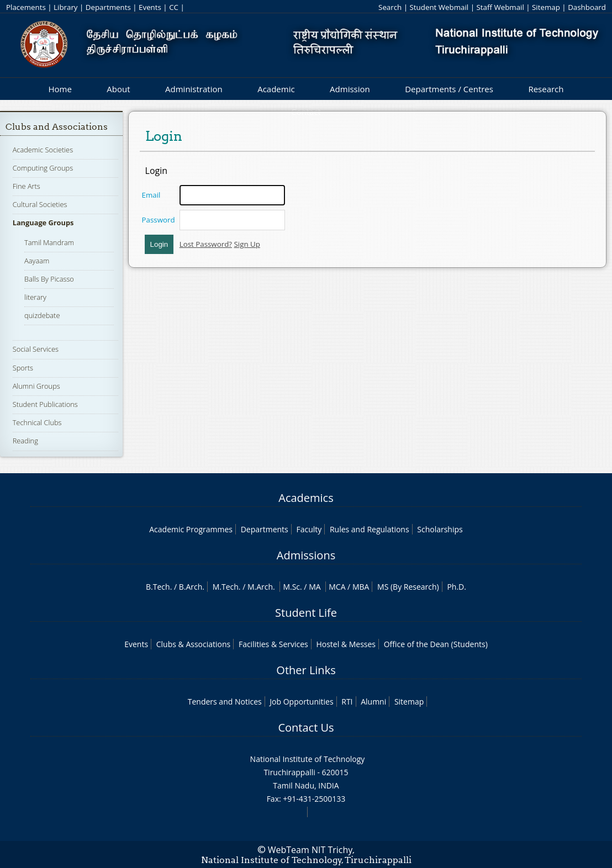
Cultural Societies (40, 204)
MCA (337, 587)
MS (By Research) (408, 587)
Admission (350, 89)
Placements (26, 7)
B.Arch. (192, 587)
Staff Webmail (500, 7)
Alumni (373, 702)
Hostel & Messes (346, 644)
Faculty (309, 529)
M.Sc (291, 587)
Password (159, 220)
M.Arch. (261, 587)
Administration (194, 89)
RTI (347, 702)
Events (150, 7)
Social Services (36, 349)
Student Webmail (439, 7)
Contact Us (306, 727)
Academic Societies (43, 150)
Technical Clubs (37, 422)
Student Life (306, 613)
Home (60, 89)
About (118, 89)
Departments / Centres (449, 89)
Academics (306, 498)
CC (174, 7)
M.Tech (226, 587)
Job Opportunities (301, 702)
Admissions (306, 555)
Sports (23, 368)
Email (151, 195)
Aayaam (37, 261)
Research (546, 89)
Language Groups (43, 223)
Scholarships (440, 529)
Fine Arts (27, 186)
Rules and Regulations (370, 529)
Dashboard (587, 7)
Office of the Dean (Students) (436, 644)
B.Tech (158, 587)
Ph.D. (457, 587)
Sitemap (546, 7)
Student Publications (45, 404)
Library (65, 7)
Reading (25, 441)
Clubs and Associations (57, 127)
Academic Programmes (191, 529)
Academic (276, 89)
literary (35, 297)
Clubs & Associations (194, 644)
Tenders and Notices (225, 702)
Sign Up (247, 244)
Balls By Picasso (49, 279)
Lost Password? (206, 244)
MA (315, 587)
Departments (108, 7)
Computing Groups (43, 168)
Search (390, 7)
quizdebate (42, 315)
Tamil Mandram (49, 242)
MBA (361, 587)
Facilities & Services (273, 644)
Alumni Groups (36, 386)
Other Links (306, 670)
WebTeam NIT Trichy (310, 850)
